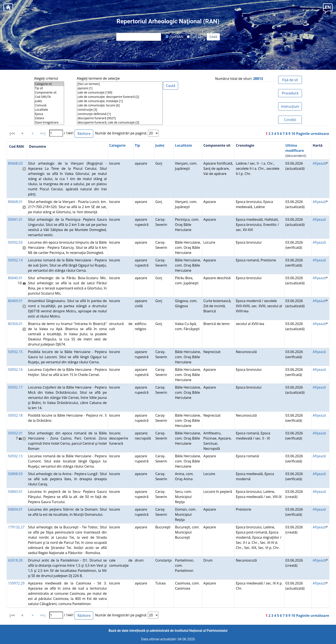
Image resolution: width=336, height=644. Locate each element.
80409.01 (15, 301)
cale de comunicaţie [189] (120, 92)
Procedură (290, 93)
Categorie (117, 145)
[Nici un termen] (120, 84)
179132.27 (16, 527)
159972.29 (16, 583)
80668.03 (15, 163)
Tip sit (49, 88)
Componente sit (49, 92)
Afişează (319, 163)
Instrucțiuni (290, 106)
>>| (43, 133)
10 (293, 134)
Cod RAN (175, 37)
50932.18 (15, 415)
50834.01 (15, 509)
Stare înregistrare (49, 122)
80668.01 (15, 202)
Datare (49, 118)
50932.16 (15, 370)
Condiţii (290, 120)
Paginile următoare (313, 134)
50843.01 (15, 492)
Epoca (49, 114)
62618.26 (15, 560)
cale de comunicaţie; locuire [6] (120, 105)
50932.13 (15, 456)
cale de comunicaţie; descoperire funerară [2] (120, 97)
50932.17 (15, 387)
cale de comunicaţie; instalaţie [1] (120, 101)
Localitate (49, 110)
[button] (328, 8)
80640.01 (15, 278)
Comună (49, 105)
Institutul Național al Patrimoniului (201, 631)
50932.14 (15, 260)
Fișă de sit (290, 80)
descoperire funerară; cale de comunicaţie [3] (120, 122)
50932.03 (15, 242)
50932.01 (15, 433)
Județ (49, 101)
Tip (137, 145)
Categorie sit (49, 84)
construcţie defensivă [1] (120, 114)
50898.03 (15, 474)
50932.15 (15, 352)
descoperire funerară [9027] (120, 118)
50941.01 (15, 219)
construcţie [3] (120, 110)
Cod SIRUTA (49, 97)
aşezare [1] (120, 88)
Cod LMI (195, 37)
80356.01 (15, 324)
